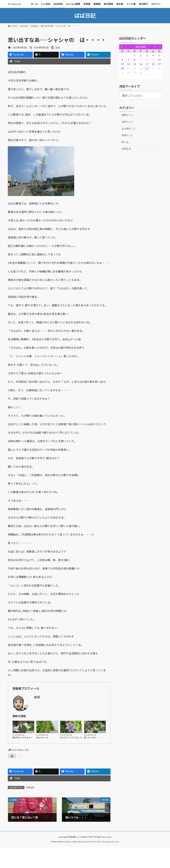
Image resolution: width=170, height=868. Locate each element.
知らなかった (42, 738)
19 (159, 64)
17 (147, 64)
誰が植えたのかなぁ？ (22, 738)
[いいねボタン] (12, 756)
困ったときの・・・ (93, 738)
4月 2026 (141, 47)
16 (141, 64)
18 (153, 64)
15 (134, 64)
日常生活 (30, 732)
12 (159, 60)
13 (122, 64)
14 (128, 64)
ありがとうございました (71, 738)
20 (122, 68)
